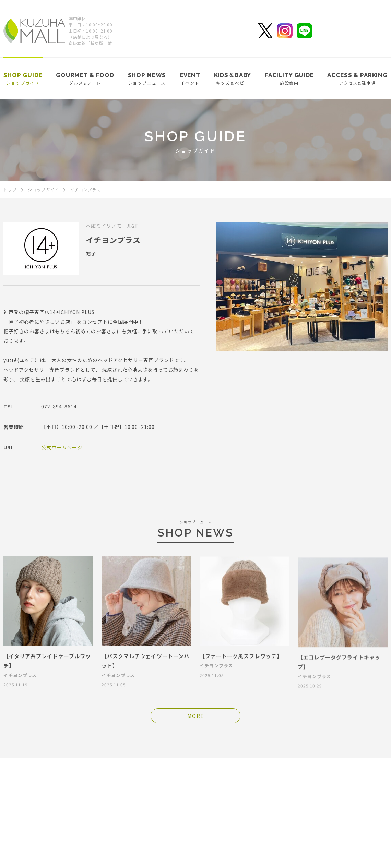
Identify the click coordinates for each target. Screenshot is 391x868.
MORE (195, 716)
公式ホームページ (62, 447)
